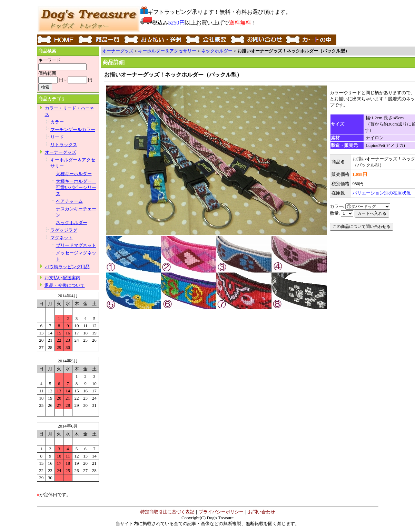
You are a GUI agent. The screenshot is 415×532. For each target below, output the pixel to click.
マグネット (62, 238)
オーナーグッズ (61, 152)
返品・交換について (65, 285)
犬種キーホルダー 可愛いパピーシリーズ (76, 187)
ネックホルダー (72, 223)
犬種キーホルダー (74, 174)
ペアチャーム (69, 201)
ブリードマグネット (76, 245)
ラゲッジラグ (64, 230)
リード (57, 137)
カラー (57, 122)
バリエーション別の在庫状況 (382, 193)
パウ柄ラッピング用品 (67, 267)
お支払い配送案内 (62, 278)
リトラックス (64, 145)
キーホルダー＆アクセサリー (167, 51)
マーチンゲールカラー (73, 129)
